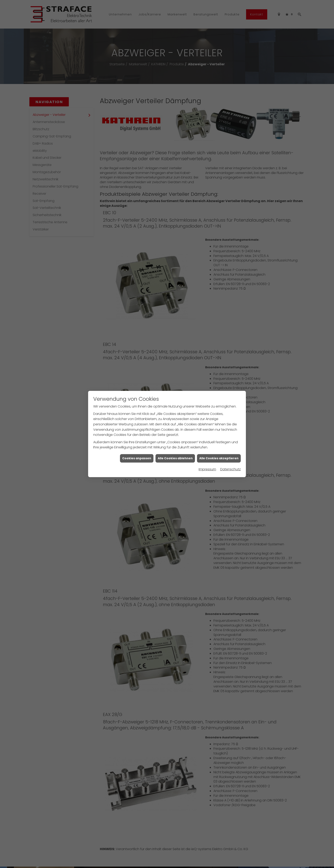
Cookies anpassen (137, 458)
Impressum (207, 469)
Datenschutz (230, 469)
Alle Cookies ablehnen (175, 458)
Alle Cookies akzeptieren (219, 458)
